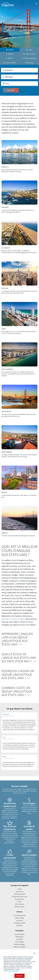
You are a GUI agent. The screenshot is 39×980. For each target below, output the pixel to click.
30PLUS (10, 58)
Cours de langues (19, 934)
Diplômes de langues (19, 947)
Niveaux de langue (19, 944)
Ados (29, 50)
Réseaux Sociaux (19, 907)
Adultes (10, 50)
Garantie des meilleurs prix (19, 897)
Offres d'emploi (19, 904)
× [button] (34, 954)
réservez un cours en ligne (13, 619)
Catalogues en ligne (19, 923)
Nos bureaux (20, 892)
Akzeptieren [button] (19, 976)
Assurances (20, 920)
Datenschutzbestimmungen (11, 971)
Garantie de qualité (19, 894)
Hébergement (19, 937)
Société (19, 889)
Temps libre (20, 939)
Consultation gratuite (20, 915)
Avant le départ (19, 942)
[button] (19, 639)
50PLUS (10, 54)
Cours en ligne (10, 63)
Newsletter (19, 926)
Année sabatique (29, 58)
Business (29, 63)
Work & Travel (29, 54)
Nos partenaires (19, 899)
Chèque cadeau (19, 918)
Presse (19, 902)
